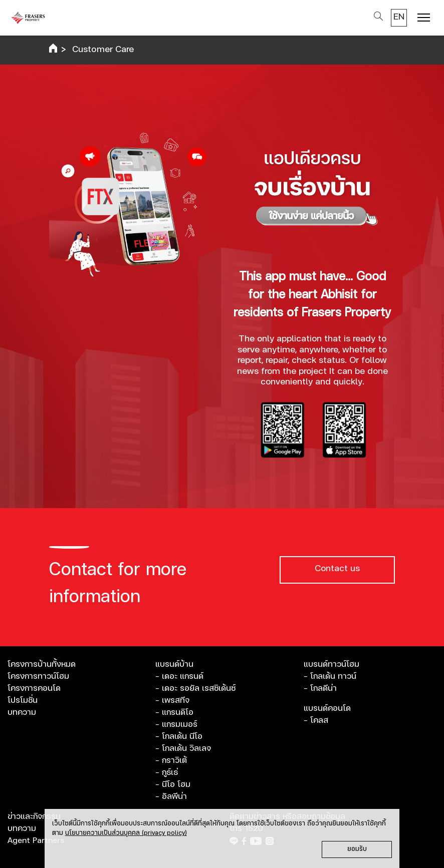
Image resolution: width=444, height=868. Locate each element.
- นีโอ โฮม (173, 784)
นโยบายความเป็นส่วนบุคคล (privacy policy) (126, 833)
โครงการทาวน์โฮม (38, 676)
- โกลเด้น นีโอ (179, 736)
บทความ (22, 712)
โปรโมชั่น (23, 700)
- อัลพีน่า (171, 796)
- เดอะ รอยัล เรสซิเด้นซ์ (195, 688)
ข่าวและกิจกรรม (34, 816)
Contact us (337, 569)
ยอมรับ (357, 849)
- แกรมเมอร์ (176, 724)
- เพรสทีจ (172, 700)
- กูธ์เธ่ (167, 772)
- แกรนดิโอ (174, 712)
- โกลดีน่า (320, 688)
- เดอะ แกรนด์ (179, 676)
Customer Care (103, 50)
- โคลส (316, 720)
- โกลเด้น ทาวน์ (330, 676)
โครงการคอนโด (34, 688)
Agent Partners (36, 840)
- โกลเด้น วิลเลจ (183, 748)
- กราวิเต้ (171, 760)
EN (399, 17)
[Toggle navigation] (424, 19)
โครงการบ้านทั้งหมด (42, 664)
